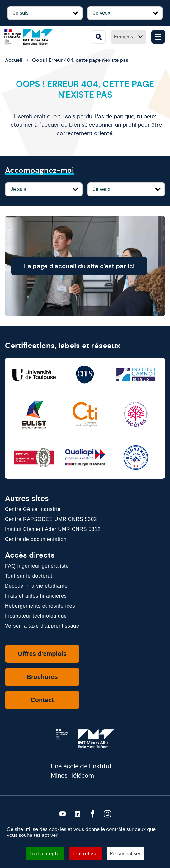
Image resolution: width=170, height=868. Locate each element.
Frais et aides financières (36, 596)
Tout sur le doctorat (29, 576)
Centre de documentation (36, 539)
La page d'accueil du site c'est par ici (90, 266)
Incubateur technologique (36, 616)
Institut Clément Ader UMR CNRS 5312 (53, 529)
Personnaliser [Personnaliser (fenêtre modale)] (125, 853)
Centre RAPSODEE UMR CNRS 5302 (51, 519)
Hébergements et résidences (40, 606)
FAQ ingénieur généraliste (37, 566)
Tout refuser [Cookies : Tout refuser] (86, 853)
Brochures (42, 677)
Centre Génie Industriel (33, 509)
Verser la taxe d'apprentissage (42, 626)
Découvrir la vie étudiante (36, 586)
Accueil (14, 60)
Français (128, 37)
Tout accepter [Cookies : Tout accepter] (45, 853)
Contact (42, 700)
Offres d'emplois (42, 654)
